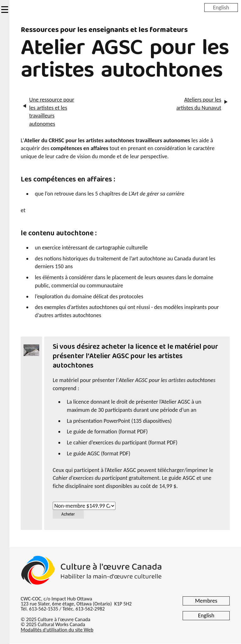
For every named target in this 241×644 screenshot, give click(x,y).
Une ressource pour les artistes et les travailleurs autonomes (52, 112)
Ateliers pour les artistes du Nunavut (199, 104)
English (221, 7)
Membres (206, 601)
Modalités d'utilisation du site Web (57, 630)
